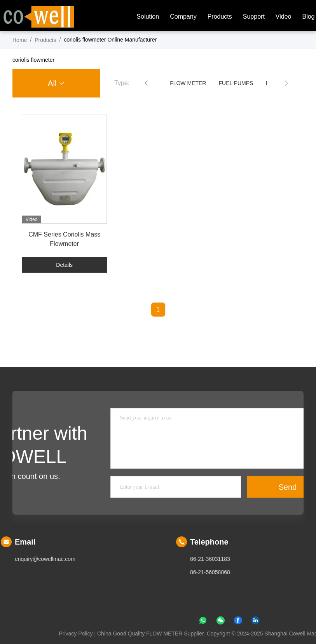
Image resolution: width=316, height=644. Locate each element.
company (183, 17)
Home (20, 40)
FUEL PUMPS (236, 83)
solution (148, 17)
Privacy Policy (76, 634)
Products (220, 17)
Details (64, 265)
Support (254, 17)
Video (284, 17)
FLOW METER (188, 83)
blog (308, 17)
